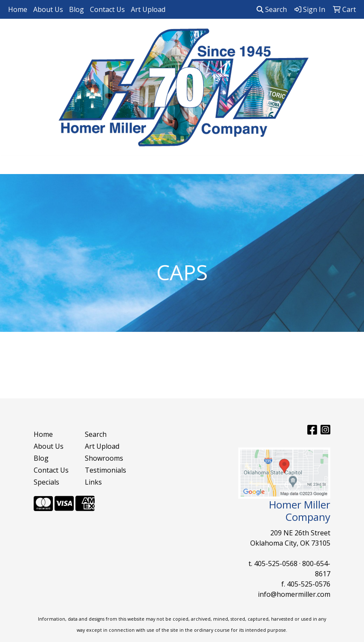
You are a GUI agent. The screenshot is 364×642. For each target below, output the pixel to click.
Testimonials (105, 470)
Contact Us (107, 9)
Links (93, 482)
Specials (46, 482)
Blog (77, 9)
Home (18, 9)
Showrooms (104, 458)
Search (272, 9)
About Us (48, 9)
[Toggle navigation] (13, 165)
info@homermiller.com (294, 594)
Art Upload (148, 9)
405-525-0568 (276, 564)
